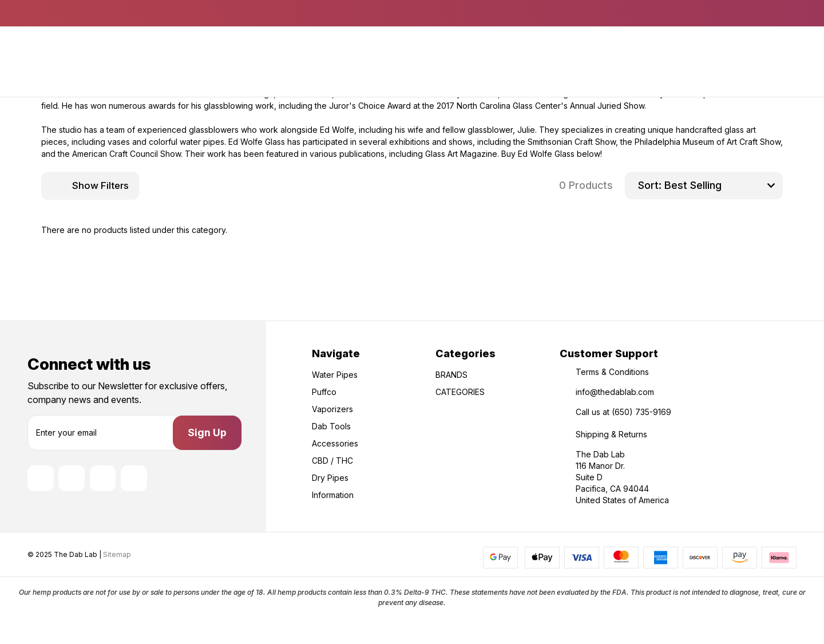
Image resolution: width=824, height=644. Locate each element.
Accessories (335, 443)
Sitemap (117, 590)
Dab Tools (331, 426)
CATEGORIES (460, 392)
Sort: (650, 185)
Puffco (324, 392)
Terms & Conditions (612, 372)
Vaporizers (332, 409)
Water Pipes (335, 375)
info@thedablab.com (615, 392)
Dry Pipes (330, 478)
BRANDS (451, 375)
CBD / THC (332, 461)
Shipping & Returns (611, 434)
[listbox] (722, 185)
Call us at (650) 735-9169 (623, 412)
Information (333, 495)
